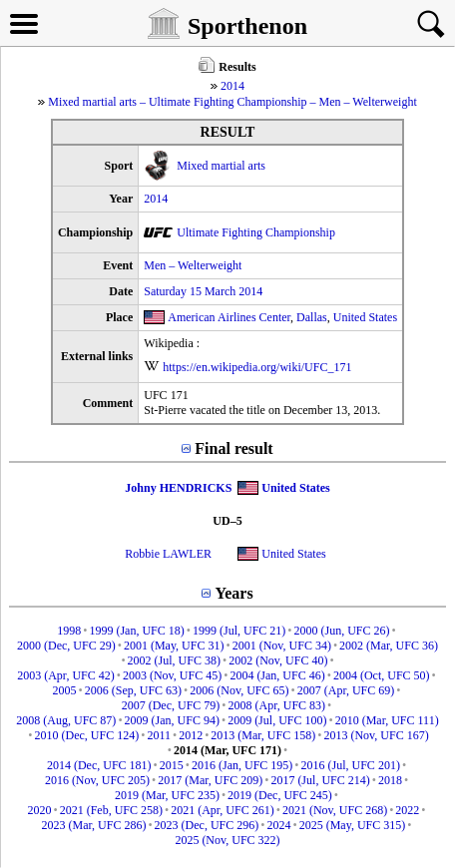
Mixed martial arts (221, 166)
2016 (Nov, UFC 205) (97, 780)
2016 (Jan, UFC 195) (242, 765)
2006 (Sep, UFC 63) (133, 690)
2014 (232, 86)
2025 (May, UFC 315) (353, 825)
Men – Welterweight (193, 265)
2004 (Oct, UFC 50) (382, 675)
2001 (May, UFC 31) (174, 646)
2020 (39, 810)
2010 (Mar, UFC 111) (387, 720)
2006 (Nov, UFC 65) (239, 690)
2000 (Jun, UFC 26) (342, 631)
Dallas (312, 317)
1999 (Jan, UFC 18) (136, 631)
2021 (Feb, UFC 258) (111, 810)
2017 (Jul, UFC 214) (320, 780)
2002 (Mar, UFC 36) (389, 646)
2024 (278, 825)
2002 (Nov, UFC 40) (278, 660)
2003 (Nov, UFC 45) (172, 675)
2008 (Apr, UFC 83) (277, 705)
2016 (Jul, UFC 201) (351, 765)
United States (365, 317)
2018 (390, 780)
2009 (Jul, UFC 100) (277, 720)
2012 (191, 735)
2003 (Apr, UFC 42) (66, 675)
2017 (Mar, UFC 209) (210, 780)
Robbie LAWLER (168, 554)
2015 (172, 765)
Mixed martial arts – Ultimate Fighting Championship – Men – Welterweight (232, 102)
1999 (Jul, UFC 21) (239, 631)
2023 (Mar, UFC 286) (94, 825)
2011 (159, 735)
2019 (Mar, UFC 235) (167, 795)
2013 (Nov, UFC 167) (376, 735)
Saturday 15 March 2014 (203, 291)
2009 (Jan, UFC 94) (172, 720)
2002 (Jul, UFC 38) (174, 660)
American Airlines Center (229, 317)
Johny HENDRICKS (178, 488)
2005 (65, 690)
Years (233, 593)
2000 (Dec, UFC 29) (66, 646)
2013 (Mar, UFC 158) (263, 735)
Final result (233, 448)
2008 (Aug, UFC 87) (66, 720)
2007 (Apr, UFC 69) (346, 690)
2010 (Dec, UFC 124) (87, 735)
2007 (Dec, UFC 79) (171, 705)
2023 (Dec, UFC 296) (207, 825)
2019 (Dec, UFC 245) (280, 795)
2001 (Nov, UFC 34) (282, 646)
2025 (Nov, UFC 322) (227, 840)
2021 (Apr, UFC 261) (223, 810)
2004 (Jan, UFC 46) (277, 675)
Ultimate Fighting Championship (256, 232)
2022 (407, 810)
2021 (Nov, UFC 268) (335, 810)
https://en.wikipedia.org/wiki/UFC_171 (257, 367)
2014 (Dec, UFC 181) (99, 765)
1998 (69, 631)
